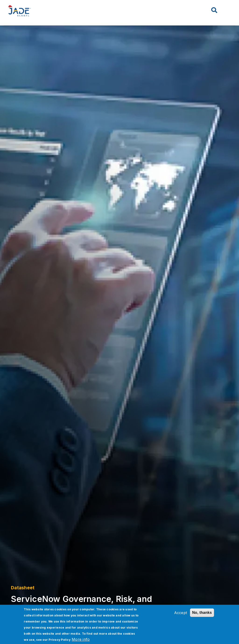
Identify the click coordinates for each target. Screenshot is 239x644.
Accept (181, 613)
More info (81, 639)
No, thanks (202, 613)
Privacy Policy (60, 640)
